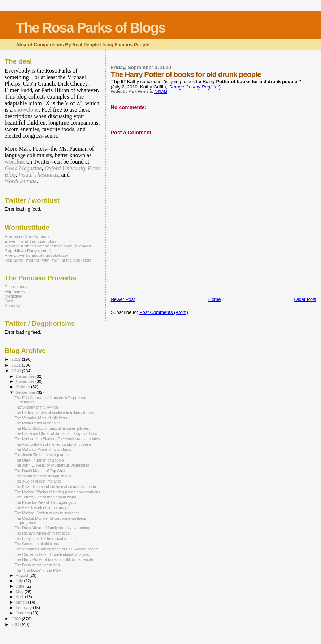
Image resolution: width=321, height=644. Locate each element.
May (20, 592)
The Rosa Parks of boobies (38, 423)
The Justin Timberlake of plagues (42, 455)
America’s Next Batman (27, 236)
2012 (16, 359)
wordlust (15, 162)
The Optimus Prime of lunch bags (43, 449)
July (20, 581)
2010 (16, 371)
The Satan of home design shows (43, 476)
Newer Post (123, 299)
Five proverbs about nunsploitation (37, 255)
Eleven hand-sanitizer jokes (31, 241)
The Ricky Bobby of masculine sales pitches (52, 428)
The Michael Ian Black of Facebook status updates (57, 439)
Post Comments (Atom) (164, 312)
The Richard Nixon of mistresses (42, 533)
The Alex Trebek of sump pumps (42, 507)
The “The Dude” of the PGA (38, 570)
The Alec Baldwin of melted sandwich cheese (53, 444)
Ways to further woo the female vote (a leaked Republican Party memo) (48, 248)
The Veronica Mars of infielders (41, 418)
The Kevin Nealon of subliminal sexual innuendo (55, 487)
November (26, 381)
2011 (16, 365)
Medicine (13, 296)
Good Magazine (23, 168)
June (21, 586)
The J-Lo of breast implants (38, 481)
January (24, 613)
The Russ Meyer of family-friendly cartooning (52, 528)
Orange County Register (194, 87)
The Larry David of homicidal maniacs (46, 539)
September (26, 392)
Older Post (305, 299)
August (23, 575)
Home (215, 299)
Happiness (15, 291)
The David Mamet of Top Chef (40, 471)
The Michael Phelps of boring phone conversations (57, 492)
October (24, 387)
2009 (16, 619)
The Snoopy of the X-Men (36, 407)
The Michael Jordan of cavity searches (47, 513)
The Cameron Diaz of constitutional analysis (52, 554)
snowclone (26, 110)
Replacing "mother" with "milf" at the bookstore (48, 260)
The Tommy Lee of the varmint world (45, 497)
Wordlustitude (21, 181)
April (20, 597)
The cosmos (16, 287)
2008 (16, 624)
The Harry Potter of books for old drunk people (54, 559)
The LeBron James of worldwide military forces (54, 412)
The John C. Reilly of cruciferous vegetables (52, 465)
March (22, 602)
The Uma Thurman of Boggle (39, 460)
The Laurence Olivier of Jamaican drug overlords (56, 433)
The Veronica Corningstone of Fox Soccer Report (56, 549)
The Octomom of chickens (37, 544)
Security (12, 305)
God (9, 301)
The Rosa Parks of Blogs (90, 28)
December (26, 376)
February (25, 608)
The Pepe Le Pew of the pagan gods (45, 502)
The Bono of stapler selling (37, 565)
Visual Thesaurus (38, 175)
